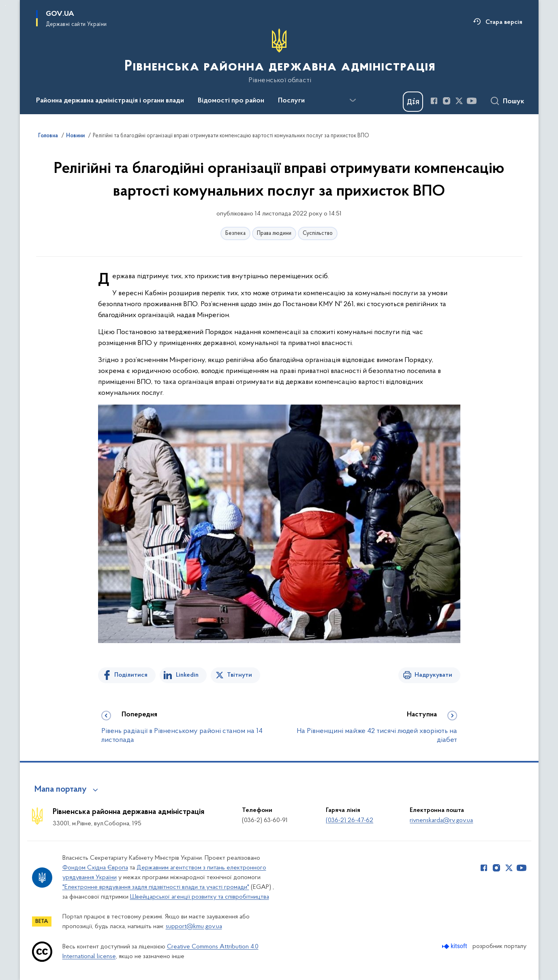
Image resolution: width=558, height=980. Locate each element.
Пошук (514, 102)
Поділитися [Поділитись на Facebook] (131, 675)
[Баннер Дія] (413, 102)
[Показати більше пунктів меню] (353, 100)
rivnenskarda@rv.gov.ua (441, 820)
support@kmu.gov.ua (194, 927)
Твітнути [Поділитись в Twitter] (239, 675)
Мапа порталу (61, 790)
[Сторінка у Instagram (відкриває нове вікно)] (447, 101)
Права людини (274, 233)
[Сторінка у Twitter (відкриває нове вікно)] (459, 101)
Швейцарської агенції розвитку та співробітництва (200, 897)
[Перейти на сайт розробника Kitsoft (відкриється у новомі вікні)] (455, 946)
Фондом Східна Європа (95, 868)
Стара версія (504, 22)
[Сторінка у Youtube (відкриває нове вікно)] (472, 101)
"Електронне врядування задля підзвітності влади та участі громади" (156, 887)
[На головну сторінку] (279, 56)
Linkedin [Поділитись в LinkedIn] (187, 675)
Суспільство (318, 233)
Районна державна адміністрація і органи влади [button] (110, 101)
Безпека (235, 233)
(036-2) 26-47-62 (350, 820)
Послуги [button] (291, 101)
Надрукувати (433, 675)
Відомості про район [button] (231, 101)
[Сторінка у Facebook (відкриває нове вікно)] (434, 101)
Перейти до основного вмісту (5, 5)
